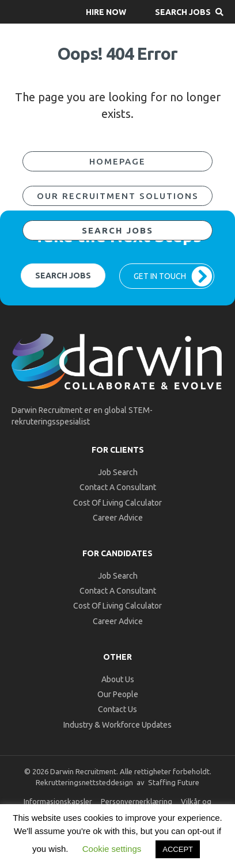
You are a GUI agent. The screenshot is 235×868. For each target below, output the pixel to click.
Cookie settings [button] (112, 849)
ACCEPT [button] (178, 849)
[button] (106, 12)
